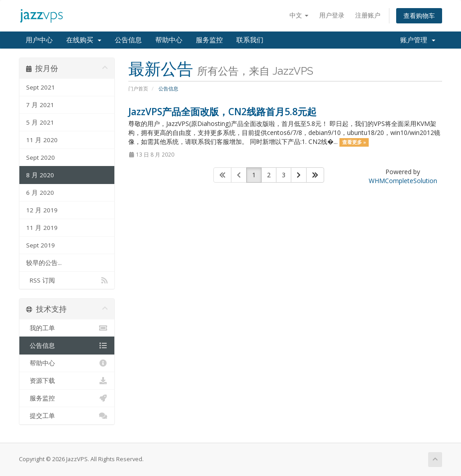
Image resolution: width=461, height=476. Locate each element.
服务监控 (209, 40)
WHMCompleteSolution (403, 181)
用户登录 (332, 15)
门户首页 (138, 88)
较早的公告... (44, 263)
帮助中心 (169, 40)
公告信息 (128, 40)
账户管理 (418, 40)
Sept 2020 (41, 157)
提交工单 (67, 416)
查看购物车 (419, 16)
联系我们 (250, 40)
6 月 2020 (40, 193)
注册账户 (368, 15)
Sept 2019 (41, 245)
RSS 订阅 (67, 280)
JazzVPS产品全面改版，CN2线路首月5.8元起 (222, 112)
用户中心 (39, 40)
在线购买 (84, 40)
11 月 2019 (42, 228)
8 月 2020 (40, 175)
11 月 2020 (42, 140)
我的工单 (67, 328)
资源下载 (67, 381)
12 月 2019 (42, 210)
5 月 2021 (40, 122)
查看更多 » (354, 142)
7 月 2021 (40, 105)
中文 (299, 15)
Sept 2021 (41, 87)
